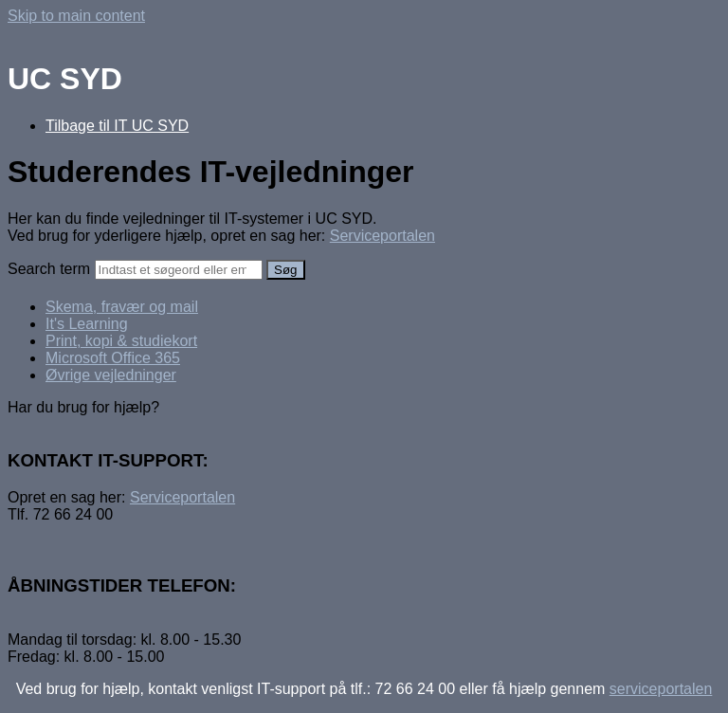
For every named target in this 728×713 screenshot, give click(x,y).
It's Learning (87, 324)
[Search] (179, 270)
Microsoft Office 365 (113, 358)
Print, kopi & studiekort (121, 341)
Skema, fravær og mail (122, 307)
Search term (49, 269)
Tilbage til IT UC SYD (117, 126)
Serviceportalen (382, 236)
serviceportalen (661, 689)
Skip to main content (76, 16)
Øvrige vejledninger (111, 375)
